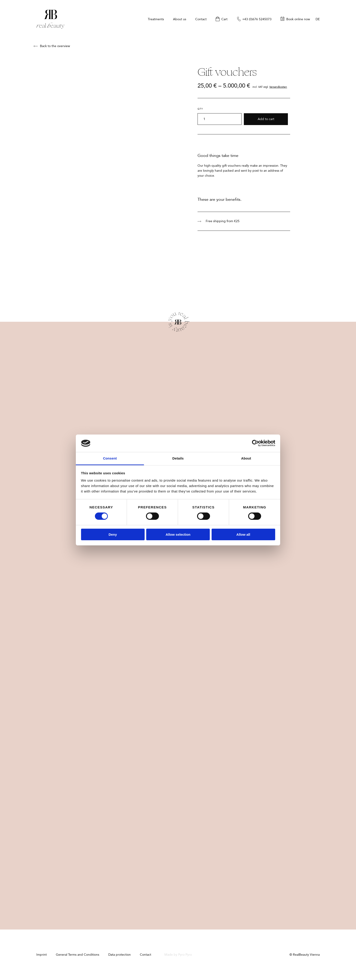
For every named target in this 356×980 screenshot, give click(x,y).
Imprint (42, 955)
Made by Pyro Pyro (178, 955)
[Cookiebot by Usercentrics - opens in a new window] (255, 443)
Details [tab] (178, 458)
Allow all (243, 534)
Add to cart (266, 119)
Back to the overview (52, 46)
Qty (200, 109)
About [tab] (246, 458)
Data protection (120, 955)
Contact (146, 955)
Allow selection (178, 534)
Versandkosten (278, 87)
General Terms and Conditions (78, 955)
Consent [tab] (110, 458)
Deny (113, 534)
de (318, 19)
